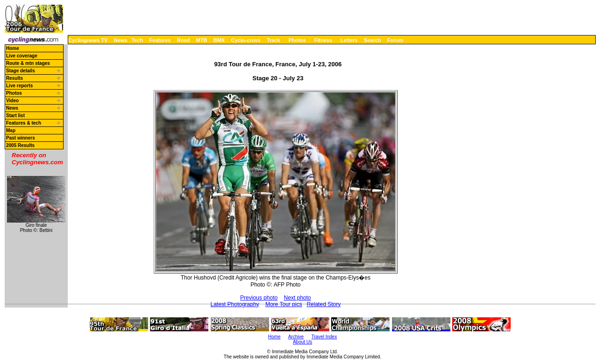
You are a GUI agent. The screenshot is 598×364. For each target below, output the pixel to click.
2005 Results (20, 145)
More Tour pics (284, 304)
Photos (297, 40)
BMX (219, 40)
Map (11, 130)
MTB (202, 40)
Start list (15, 115)
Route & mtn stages (28, 63)
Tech (137, 40)
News (121, 40)
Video (12, 101)
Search (373, 40)
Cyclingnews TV (88, 40)
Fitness (323, 40)
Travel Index (324, 337)
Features (160, 40)
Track (274, 40)
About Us (303, 342)
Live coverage (22, 56)
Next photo (298, 298)
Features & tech (24, 123)
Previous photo (259, 298)
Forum (395, 40)
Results (14, 78)
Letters (349, 40)
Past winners (21, 138)
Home (13, 48)
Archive (296, 337)
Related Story (324, 304)
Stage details (21, 71)
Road (184, 40)
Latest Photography (235, 304)
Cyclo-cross (246, 40)
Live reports (19, 86)
